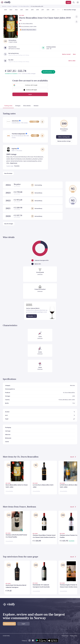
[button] (30, 85)
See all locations (48, 72)
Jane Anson (15, 121)
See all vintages (9, 224)
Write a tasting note (64, 137)
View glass (32, 316)
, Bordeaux (27, 26)
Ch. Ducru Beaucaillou (24, 6)
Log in (30, 94)
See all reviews (8, 173)
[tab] (8, 106)
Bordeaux (15, 6)
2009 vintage (11, 154)
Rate (74, 54)
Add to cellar (72, 61)
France (10, 6)
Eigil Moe (14, 149)
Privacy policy (73, 636)
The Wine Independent (19, 134)
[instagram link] (29, 641)
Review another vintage (64, 141)
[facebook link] (33, 641)
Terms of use (65, 636)
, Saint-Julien (33, 26)
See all (73, 457)
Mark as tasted (66, 54)
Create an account (9, 624)
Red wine (4, 6)
